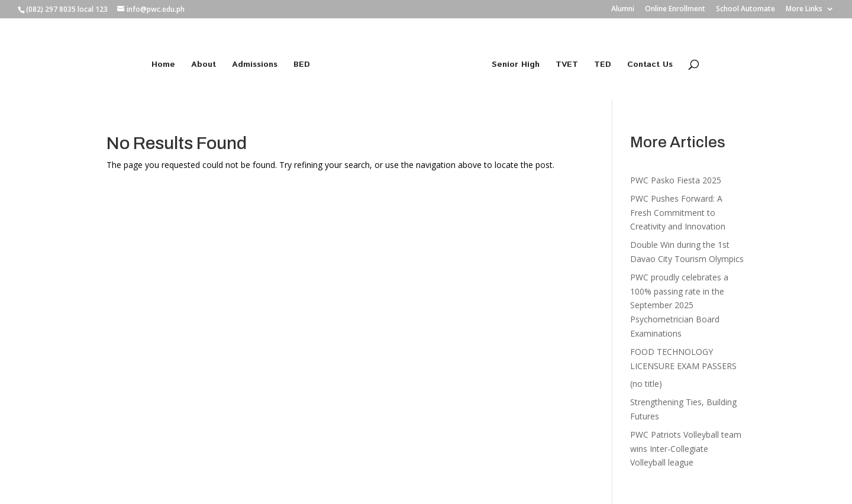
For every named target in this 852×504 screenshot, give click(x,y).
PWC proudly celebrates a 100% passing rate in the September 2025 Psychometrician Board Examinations (679, 305)
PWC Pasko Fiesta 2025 (676, 180)
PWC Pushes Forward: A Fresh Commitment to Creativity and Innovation (678, 213)
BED (302, 65)
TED (603, 65)
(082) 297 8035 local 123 (67, 9)
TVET (567, 65)
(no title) (646, 384)
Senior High (516, 65)
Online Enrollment (675, 9)
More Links (804, 9)
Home (163, 65)
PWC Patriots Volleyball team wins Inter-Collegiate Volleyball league (686, 449)
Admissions (255, 65)
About (204, 65)
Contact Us (650, 65)
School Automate (745, 9)
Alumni (623, 9)
